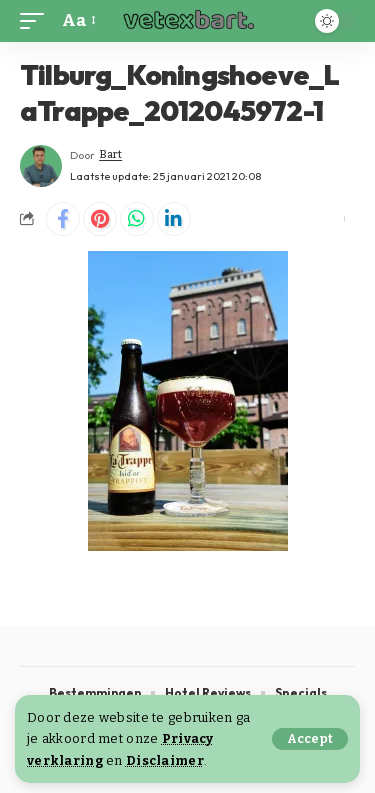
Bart (110, 154)
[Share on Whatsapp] (137, 219)
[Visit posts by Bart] (41, 166)
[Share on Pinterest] (100, 219)
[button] (310, 739)
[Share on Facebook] (63, 219)
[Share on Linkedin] (174, 219)
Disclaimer (165, 760)
